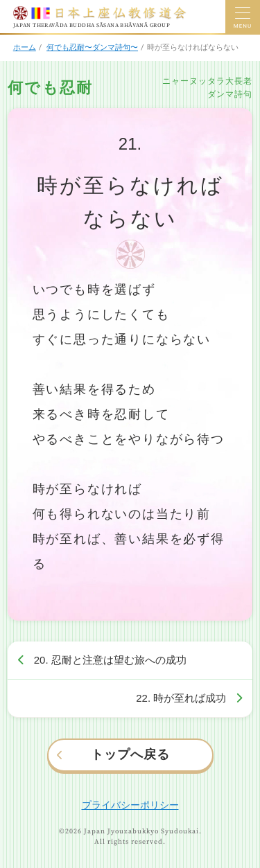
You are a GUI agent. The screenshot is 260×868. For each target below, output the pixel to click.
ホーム (25, 47)
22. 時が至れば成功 (181, 698)
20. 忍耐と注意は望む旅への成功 (110, 660)
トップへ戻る (130, 754)
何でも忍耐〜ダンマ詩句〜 (92, 47)
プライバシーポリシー (130, 805)
